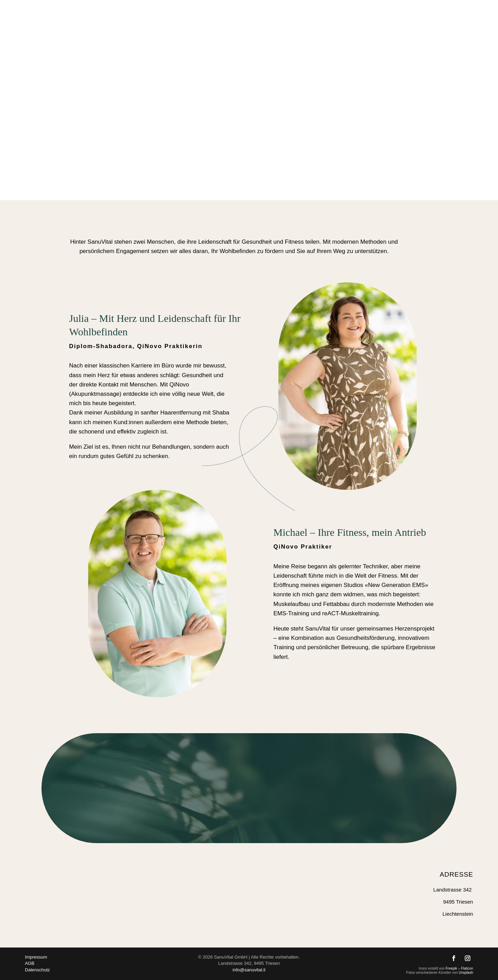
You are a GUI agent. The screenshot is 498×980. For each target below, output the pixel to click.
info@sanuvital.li (249, 970)
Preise (422, 15)
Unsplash (466, 973)
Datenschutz (37, 970)
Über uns (387, 15)
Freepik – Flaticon (459, 968)
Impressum (36, 957)
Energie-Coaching (308, 15)
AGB (30, 963)
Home (269, 15)
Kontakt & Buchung (463, 15)
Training (350, 15)
